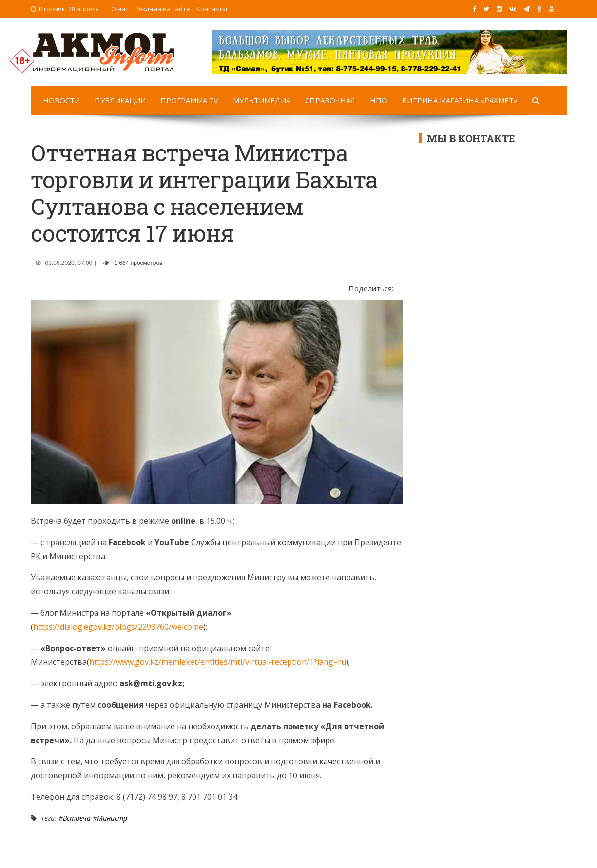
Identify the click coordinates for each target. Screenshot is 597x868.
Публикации (120, 100)
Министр (112, 818)
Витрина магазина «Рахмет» (460, 100)
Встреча (77, 818)
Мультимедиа (262, 100)
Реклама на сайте (162, 9)
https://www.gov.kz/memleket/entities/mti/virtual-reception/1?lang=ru (218, 662)
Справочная (330, 100)
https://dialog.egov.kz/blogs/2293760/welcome (118, 627)
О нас (120, 9)
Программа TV (189, 100)
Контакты (212, 9)
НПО (379, 100)
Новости (61, 100)
